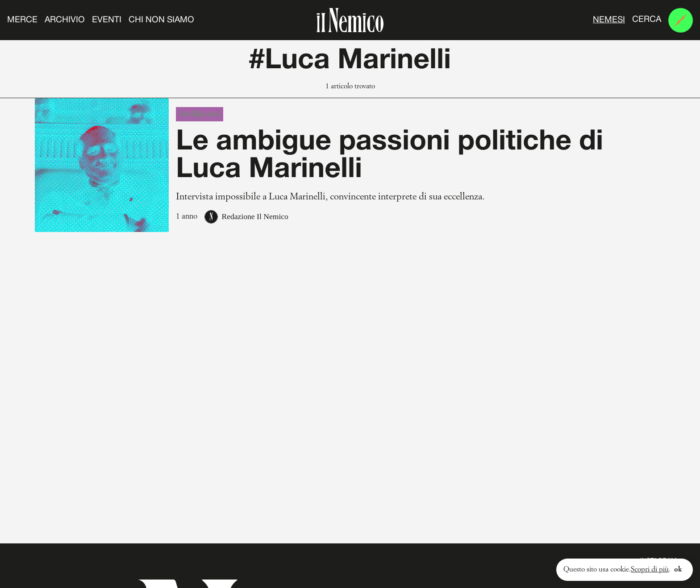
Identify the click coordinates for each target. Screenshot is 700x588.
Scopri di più (650, 570)
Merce (22, 20)
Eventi (107, 20)
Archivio (65, 20)
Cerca (647, 20)
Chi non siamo (161, 20)
